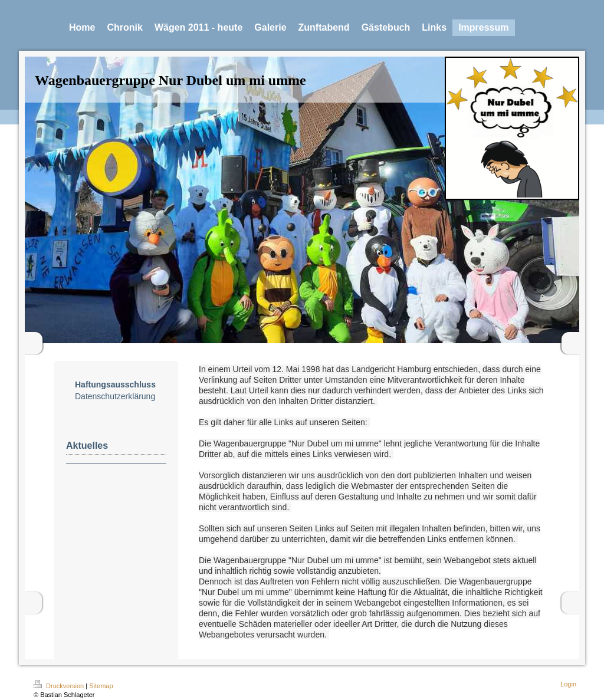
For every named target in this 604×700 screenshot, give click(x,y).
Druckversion (60, 686)
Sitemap (101, 686)
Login (568, 684)
